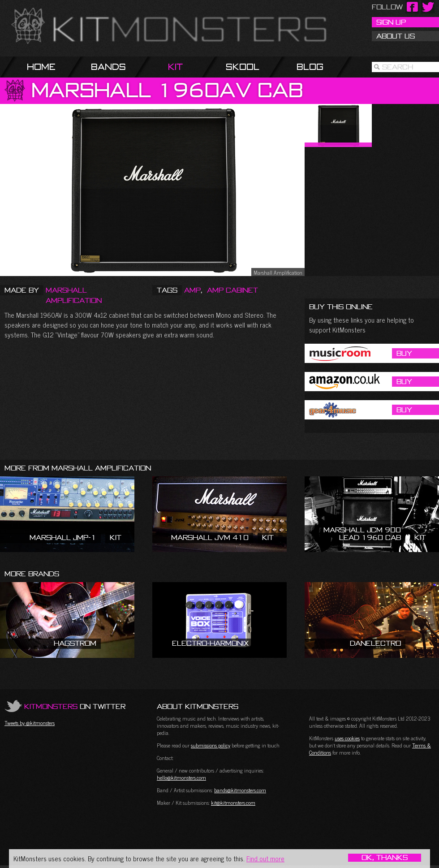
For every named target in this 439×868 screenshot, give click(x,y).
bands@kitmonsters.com (240, 790)
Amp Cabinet (232, 290)
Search (398, 67)
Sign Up (391, 22)
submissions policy (211, 745)
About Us (396, 36)
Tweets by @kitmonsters (30, 723)
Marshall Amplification (74, 295)
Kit (175, 67)
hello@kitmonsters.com (181, 777)
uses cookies (347, 738)
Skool (243, 67)
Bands (108, 67)
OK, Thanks (385, 858)
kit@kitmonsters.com (233, 803)
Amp (192, 290)
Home (41, 67)
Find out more (265, 858)
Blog (310, 67)
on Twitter (75, 706)
